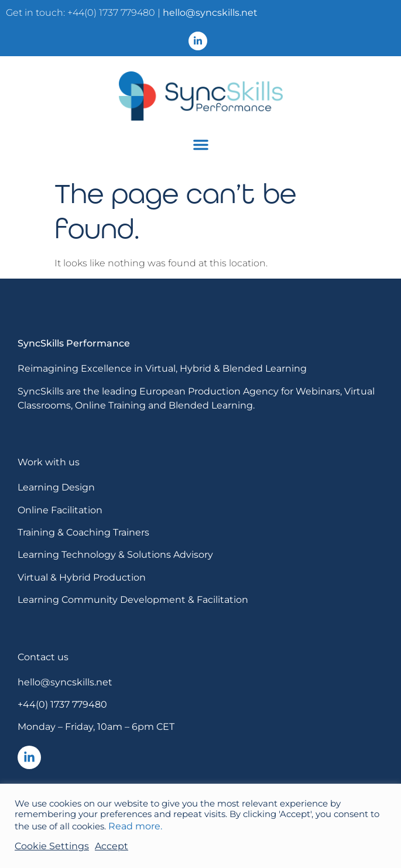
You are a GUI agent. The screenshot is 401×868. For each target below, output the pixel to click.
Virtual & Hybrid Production (82, 577)
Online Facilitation (60, 510)
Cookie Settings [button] (52, 846)
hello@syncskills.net (210, 13)
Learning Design (56, 487)
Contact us (43, 657)
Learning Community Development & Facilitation (133, 600)
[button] (201, 145)
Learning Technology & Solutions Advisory (115, 555)
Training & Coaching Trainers (83, 532)
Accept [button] (112, 846)
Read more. (135, 826)
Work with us (49, 462)
